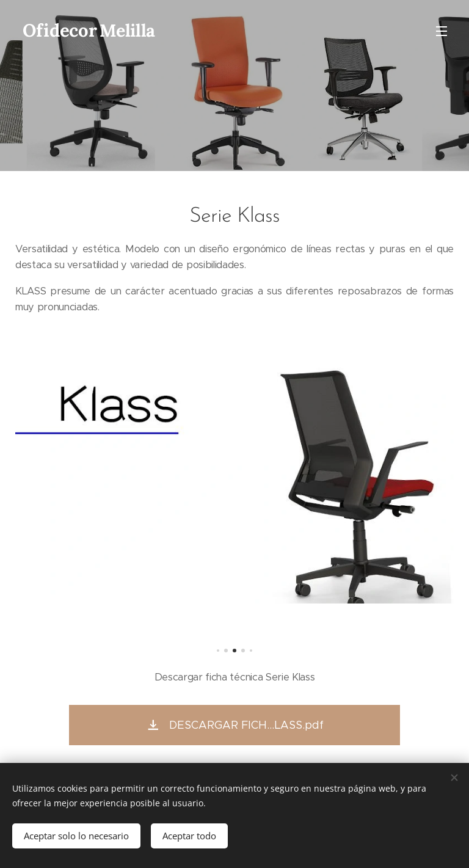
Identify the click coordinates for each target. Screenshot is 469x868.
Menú (442, 31)
